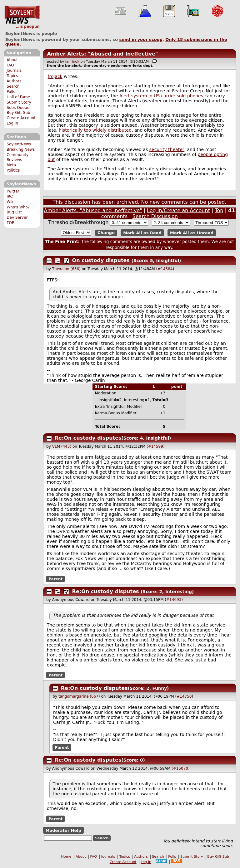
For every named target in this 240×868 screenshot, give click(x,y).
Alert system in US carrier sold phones (161, 96)
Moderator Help (63, 830)
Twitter (13, 191)
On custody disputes (101, 260)
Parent (55, 579)
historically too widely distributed (95, 130)
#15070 (181, 768)
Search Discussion (155, 216)
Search (13, 86)
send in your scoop (141, 39)
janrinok (72, 62)
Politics (13, 170)
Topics (12, 76)
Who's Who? (18, 207)
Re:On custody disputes (88, 438)
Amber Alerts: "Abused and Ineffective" (102, 54)
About (12, 60)
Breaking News (21, 149)
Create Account (21, 118)
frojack (55, 76)
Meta (11, 165)
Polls (11, 92)
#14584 (165, 269)
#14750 (184, 696)
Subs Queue (18, 108)
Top (219, 210)
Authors (14, 81)
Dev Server (17, 217)
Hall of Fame (18, 97)
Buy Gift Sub (18, 113)
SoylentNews (22, 17)
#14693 (174, 600)
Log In (12, 123)
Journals (14, 71)
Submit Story (19, 102)
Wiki (10, 202)
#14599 (156, 446)
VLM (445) (62, 446)
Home (66, 857)
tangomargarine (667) (79, 696)
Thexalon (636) (66, 269)
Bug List (14, 212)
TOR (10, 223)
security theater (167, 149)
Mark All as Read (142, 233)
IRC (10, 197)
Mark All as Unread (192, 233)
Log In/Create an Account (178, 210)
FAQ (10, 65)
